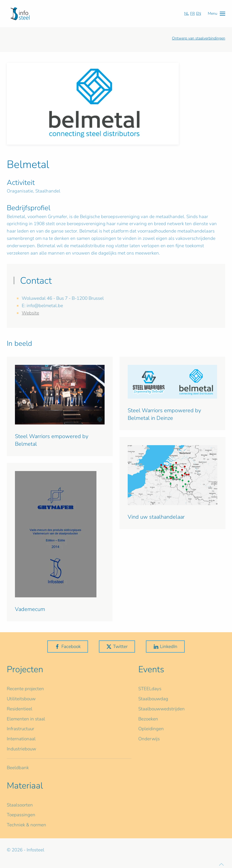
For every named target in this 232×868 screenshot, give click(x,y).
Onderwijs (149, 739)
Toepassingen (21, 815)
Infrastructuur (21, 729)
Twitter (117, 647)
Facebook (68, 647)
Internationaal (21, 739)
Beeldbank (18, 768)
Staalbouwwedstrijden (162, 709)
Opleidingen (151, 729)
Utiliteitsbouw (21, 699)
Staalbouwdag (153, 699)
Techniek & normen (26, 825)
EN (199, 13)
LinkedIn (165, 647)
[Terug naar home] (20, 14)
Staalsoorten (20, 805)
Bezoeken (148, 719)
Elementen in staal (26, 719)
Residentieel (20, 709)
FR (192, 13)
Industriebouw (21, 749)
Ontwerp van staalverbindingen (199, 38)
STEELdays (150, 689)
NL (186, 13)
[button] (217, 13)
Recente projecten (25, 689)
